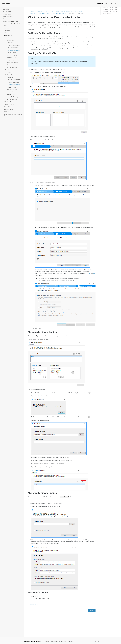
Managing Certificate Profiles (110, 9)
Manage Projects (76, 11)
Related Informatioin (108, 14)
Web (94, 273)
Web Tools (50, 13)
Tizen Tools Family (43, 11)
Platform (100, 3)
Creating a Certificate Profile (110, 7)
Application (111, 3)
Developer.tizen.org (57, 642)
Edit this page (33, 604)
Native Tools (65, 11)
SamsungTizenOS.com (31, 642)
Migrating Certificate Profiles (110, 11)
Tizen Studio (55, 11)
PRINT (92, 611)
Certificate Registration (37, 13)
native (89, 273)
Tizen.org (46, 642)
